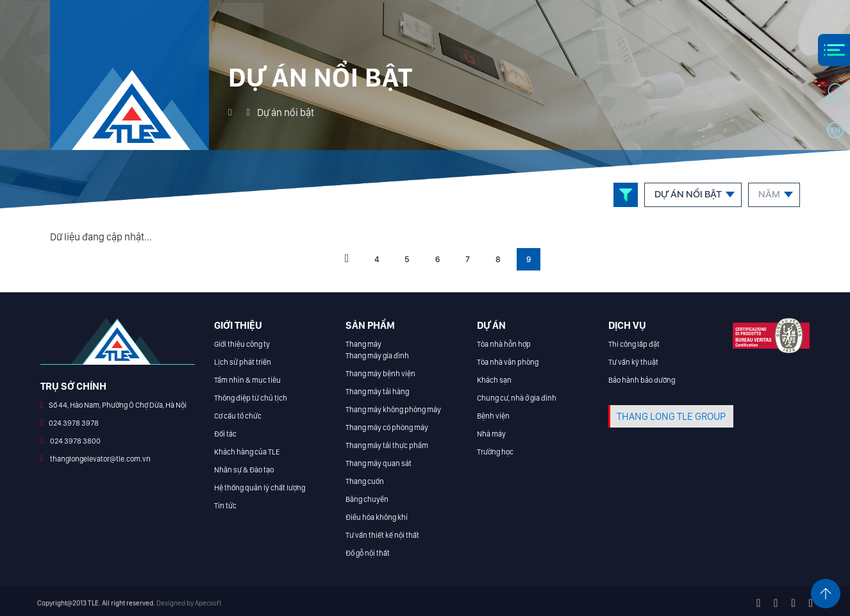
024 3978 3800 (75, 441)
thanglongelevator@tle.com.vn (100, 459)
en (836, 130)
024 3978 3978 (74, 423)
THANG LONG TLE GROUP (671, 416)
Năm (769, 194)
